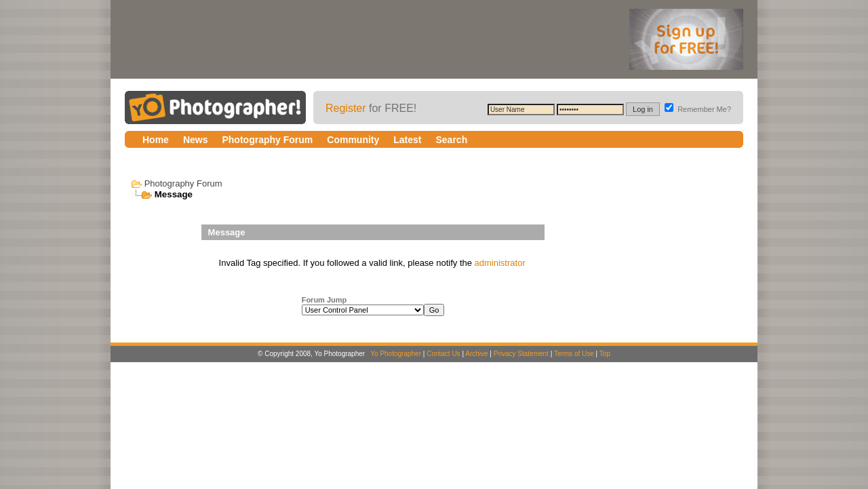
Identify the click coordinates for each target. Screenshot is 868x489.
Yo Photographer (396, 354)
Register (346, 108)
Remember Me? (698, 109)
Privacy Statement (521, 354)
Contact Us (443, 354)
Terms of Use (574, 354)
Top (605, 354)
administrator (500, 263)
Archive (476, 354)
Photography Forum (183, 183)
